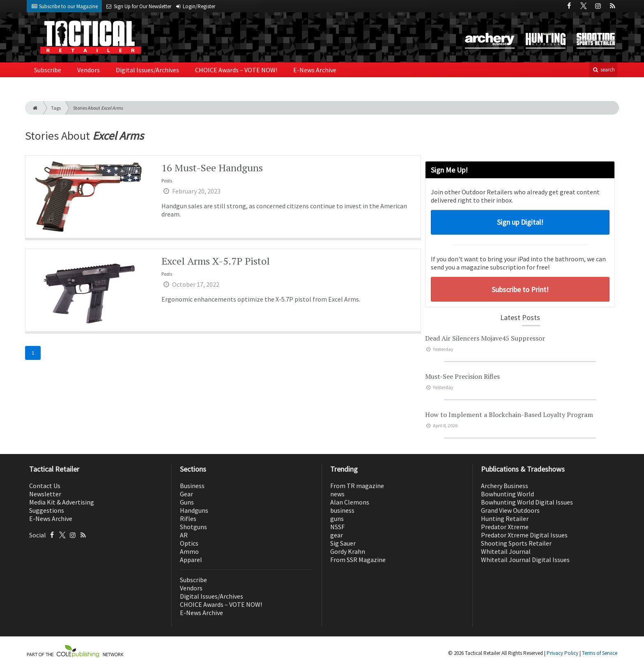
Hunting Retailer (505, 519)
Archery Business (505, 486)
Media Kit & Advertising (62, 502)
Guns (187, 502)
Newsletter (45, 494)
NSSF (337, 527)
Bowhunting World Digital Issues (527, 502)
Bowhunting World (507, 494)
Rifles (188, 519)
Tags (56, 108)
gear (337, 535)
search (603, 70)
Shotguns (193, 527)
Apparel (191, 560)
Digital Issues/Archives (147, 70)
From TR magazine (357, 486)
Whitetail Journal (506, 551)
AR (184, 535)
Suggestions (47, 510)
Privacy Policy (562, 653)
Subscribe (48, 70)
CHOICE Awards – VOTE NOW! (236, 70)
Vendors (89, 70)
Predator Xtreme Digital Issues (524, 535)
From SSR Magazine (358, 560)
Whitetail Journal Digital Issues (525, 560)
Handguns (194, 510)
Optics (189, 543)
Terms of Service (600, 653)
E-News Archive (315, 70)
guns (337, 519)
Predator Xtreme (505, 527)
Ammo (189, 551)
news (337, 494)
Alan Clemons (350, 502)
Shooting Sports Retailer (516, 543)
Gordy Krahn (348, 551)
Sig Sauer (343, 543)
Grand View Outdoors (510, 510)
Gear (186, 494)
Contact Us (45, 486)
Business (192, 486)
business (342, 510)
